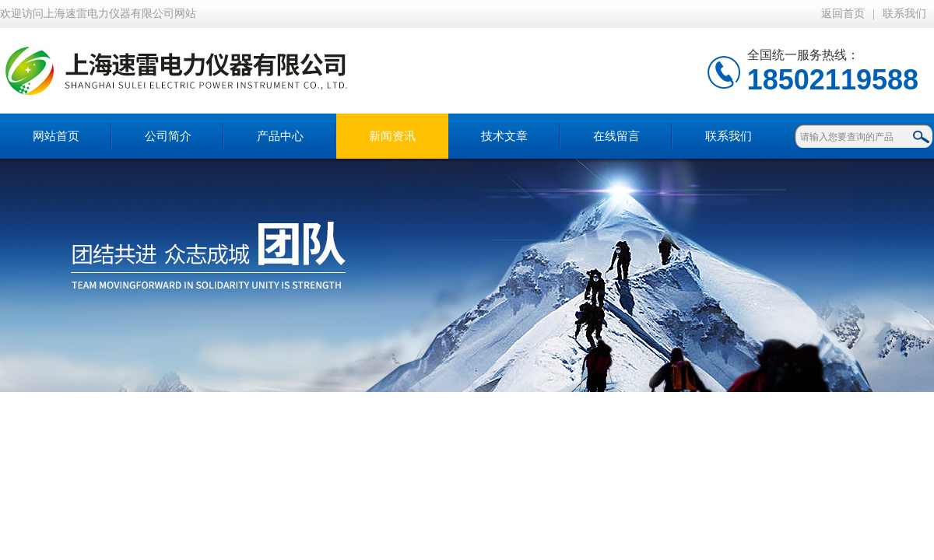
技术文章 (504, 136)
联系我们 (904, 14)
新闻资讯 (392, 136)
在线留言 (616, 136)
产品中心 (280, 136)
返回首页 (843, 14)
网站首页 (56, 136)
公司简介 (168, 136)
